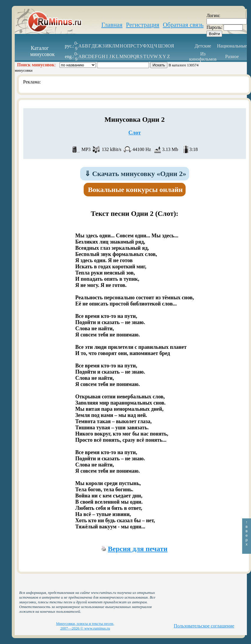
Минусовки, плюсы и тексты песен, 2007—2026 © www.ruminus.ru (85, 626)
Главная (112, 25)
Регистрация (143, 25)
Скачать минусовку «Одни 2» (135, 174)
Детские (203, 46)
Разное (232, 56)
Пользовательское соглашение (204, 626)
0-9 (76, 46)
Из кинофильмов (203, 56)
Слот (135, 133)
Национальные (232, 46)
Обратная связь (183, 25)
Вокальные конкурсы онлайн (136, 190)
